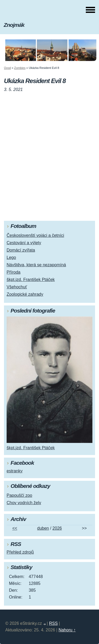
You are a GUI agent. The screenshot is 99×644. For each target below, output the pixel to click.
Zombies (20, 68)
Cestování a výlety (24, 243)
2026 (57, 528)
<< (15, 528)
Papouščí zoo (19, 495)
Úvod (7, 68)
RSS (53, 623)
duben (43, 528)
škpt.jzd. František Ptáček (31, 280)
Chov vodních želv (24, 503)
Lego (11, 257)
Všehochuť (17, 287)
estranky (15, 471)
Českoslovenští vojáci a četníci (35, 235)
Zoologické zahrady (25, 294)
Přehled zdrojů (20, 552)
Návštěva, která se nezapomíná (36, 265)
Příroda (13, 272)
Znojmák (14, 25)
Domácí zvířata (21, 250)
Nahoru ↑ (67, 630)
